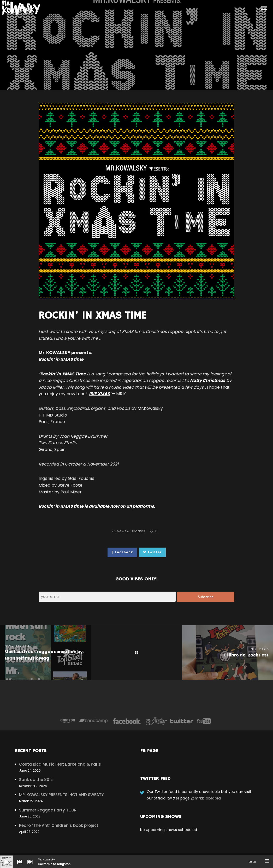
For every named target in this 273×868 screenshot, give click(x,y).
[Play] (3, 858)
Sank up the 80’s (36, 780)
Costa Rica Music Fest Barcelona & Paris (60, 764)
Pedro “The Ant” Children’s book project (59, 825)
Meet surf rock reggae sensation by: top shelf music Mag (45, 652)
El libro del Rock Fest (228, 652)
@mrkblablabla (206, 798)
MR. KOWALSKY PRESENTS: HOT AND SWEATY (61, 795)
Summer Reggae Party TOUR (48, 810)
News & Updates (131, 531)
